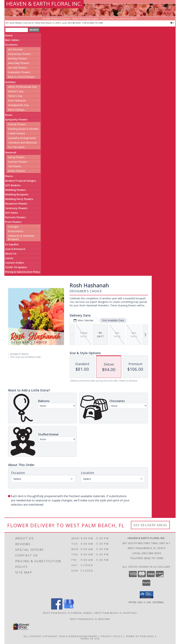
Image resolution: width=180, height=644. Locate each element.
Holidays (10, 82)
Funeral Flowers (17, 124)
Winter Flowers (16, 171)
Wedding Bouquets (17, 194)
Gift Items (11, 213)
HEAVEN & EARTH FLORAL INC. (44, 4)
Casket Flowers (17, 133)
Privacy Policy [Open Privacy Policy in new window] (112, 636)
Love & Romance (15, 249)
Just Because (15, 49)
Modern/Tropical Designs (20, 181)
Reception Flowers (16, 204)
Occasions (11, 45)
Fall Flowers (15, 166)
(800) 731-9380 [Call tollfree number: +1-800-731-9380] (97, 23)
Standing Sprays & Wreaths (23, 129)
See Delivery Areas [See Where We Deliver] (150, 525)
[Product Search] (17, 30)
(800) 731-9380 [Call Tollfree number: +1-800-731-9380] (154, 558)
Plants (9, 176)
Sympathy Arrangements (22, 138)
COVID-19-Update (16, 267)
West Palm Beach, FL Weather (90, 619)
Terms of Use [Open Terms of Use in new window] (90, 639)
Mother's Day (16, 91)
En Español (12, 244)
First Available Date (113, 320)
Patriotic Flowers (15, 217)
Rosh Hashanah (17, 101)
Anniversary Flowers (19, 54)
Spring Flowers (16, 157)
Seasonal (11, 152)
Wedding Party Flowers (19, 199)
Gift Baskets (13, 185)
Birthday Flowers (17, 58)
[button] (147, 595)
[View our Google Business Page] (69, 609)
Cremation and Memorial (22, 143)
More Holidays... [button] (17, 110)
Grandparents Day (18, 105)
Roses (9, 115)
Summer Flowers (18, 162)
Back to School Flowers (21, 77)
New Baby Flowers (19, 63)
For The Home (16, 147)
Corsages (13, 227)
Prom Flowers (13, 222)
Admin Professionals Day (22, 87)
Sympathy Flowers (16, 119)
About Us (11, 254)
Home (9, 35)
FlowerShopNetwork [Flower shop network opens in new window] (82, 636)
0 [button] (172, 23)
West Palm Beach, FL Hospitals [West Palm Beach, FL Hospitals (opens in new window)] (116, 613)
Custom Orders (14, 263)
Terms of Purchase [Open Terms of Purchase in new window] (140, 636)
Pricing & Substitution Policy (22, 272)
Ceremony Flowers (16, 208)
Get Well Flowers (17, 68)
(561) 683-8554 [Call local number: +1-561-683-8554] (74, 23)
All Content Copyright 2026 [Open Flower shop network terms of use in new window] (44, 636)
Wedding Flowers (15, 190)
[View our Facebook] (57, 609)
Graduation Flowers (19, 72)
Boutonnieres (16, 231)
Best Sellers (12, 40)
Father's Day (15, 96)
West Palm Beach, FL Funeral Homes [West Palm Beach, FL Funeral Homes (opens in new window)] (67, 613)
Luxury (9, 258)
